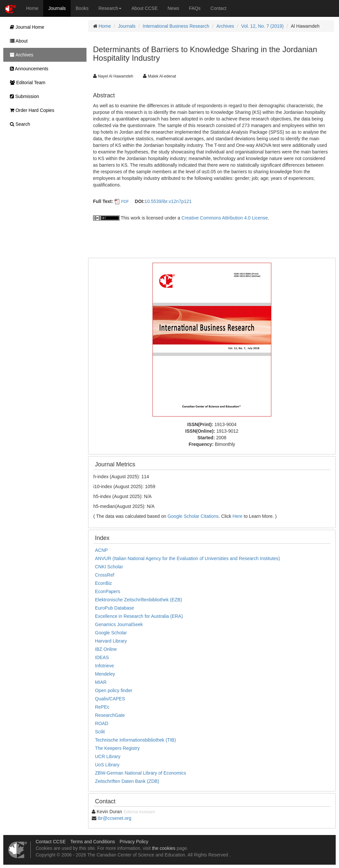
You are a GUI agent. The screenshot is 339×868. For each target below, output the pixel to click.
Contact (219, 8)
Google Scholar (111, 633)
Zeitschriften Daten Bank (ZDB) (127, 781)
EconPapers (108, 591)
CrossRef (105, 575)
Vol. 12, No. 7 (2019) (262, 26)
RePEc (102, 707)
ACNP (102, 550)
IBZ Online (106, 649)
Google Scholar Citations (193, 516)
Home (32, 8)
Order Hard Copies (30, 110)
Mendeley (105, 674)
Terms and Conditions (93, 842)
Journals (57, 8)
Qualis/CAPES (110, 699)
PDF (125, 202)
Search (18, 124)
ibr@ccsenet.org (115, 818)
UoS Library (107, 765)
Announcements (27, 69)
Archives (225, 26)
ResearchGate (110, 715)
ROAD (102, 723)
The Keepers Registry (117, 748)
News (173, 8)
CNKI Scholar (109, 567)
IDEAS (102, 657)
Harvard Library (111, 641)
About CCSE (144, 8)
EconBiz (103, 583)
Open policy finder (114, 690)
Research (110, 8)
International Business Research (176, 26)
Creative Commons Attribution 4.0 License (225, 218)
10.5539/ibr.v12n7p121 (168, 201)
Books (82, 8)
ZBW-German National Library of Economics (141, 773)
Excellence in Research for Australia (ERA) (139, 616)
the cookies (164, 848)
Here (237, 516)
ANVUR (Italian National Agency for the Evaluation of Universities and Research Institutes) (187, 558)
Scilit (100, 732)
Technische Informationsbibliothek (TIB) (136, 740)
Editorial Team (26, 83)
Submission (23, 96)
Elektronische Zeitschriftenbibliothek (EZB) (139, 600)
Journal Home (25, 27)
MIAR (101, 682)
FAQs (195, 8)
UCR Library (108, 756)
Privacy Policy (134, 842)
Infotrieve (105, 666)
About (17, 41)
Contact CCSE (51, 842)
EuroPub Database (115, 608)
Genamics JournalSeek (119, 624)
